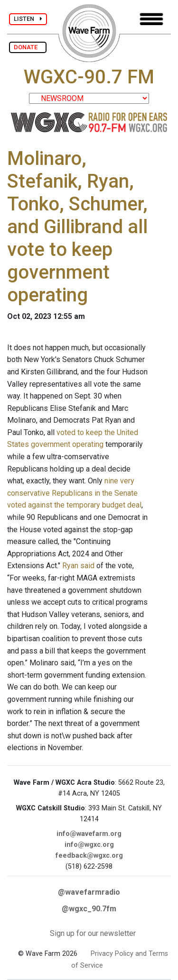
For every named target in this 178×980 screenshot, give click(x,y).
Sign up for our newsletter (93, 933)
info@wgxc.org (89, 845)
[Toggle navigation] (151, 19)
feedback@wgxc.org (89, 856)
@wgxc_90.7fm (89, 909)
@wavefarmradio (89, 892)
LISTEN (28, 19)
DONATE (28, 47)
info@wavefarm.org (89, 834)
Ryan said (78, 566)
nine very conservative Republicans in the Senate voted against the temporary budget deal (74, 493)
